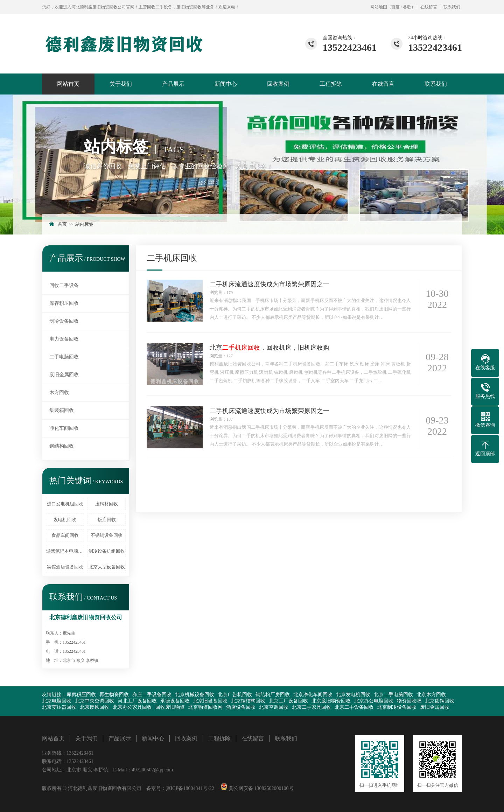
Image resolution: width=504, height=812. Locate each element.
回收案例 (278, 84)
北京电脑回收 (57, 701)
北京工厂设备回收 (288, 701)
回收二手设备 (64, 285)
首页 (62, 224)
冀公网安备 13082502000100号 (261, 788)
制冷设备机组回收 (107, 551)
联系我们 (452, 7)
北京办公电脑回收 (374, 701)
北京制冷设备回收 (397, 707)
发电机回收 (65, 520)
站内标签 (84, 224)
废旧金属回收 (64, 375)
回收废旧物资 (170, 707)
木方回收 (59, 393)
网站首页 (68, 84)
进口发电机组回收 (65, 504)
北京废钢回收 (440, 701)
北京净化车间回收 (313, 695)
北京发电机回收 (353, 695)
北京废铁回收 (94, 707)
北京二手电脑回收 (393, 695)
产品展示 (173, 84)
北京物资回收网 (205, 707)
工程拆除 (331, 84)
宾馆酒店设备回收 (65, 567)
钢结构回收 (62, 446)
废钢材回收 (107, 504)
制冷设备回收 (64, 321)
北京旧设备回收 (210, 701)
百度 (395, 7)
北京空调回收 (274, 707)
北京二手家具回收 (311, 707)
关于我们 (121, 84)
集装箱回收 (62, 410)
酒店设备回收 (241, 707)
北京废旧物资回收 (331, 701)
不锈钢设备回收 (107, 535)
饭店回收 (107, 520)
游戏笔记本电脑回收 (65, 551)
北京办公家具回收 (132, 707)
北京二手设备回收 (354, 707)
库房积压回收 (81, 695)
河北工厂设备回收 (137, 701)
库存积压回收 (64, 303)
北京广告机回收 (235, 695)
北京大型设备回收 (107, 567)
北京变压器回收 (59, 707)
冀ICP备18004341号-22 (190, 788)
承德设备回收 (175, 701)
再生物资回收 (114, 695)
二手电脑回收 (64, 357)
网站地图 (379, 7)
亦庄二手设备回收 (152, 695)
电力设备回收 (64, 339)
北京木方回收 (431, 695)
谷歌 (407, 7)
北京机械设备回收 (195, 695)
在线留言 (429, 7)
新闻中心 (226, 84)
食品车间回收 (65, 535)
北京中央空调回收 (94, 701)
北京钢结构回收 (248, 701)
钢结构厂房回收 (273, 695)
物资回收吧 (409, 701)
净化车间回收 (64, 428)
